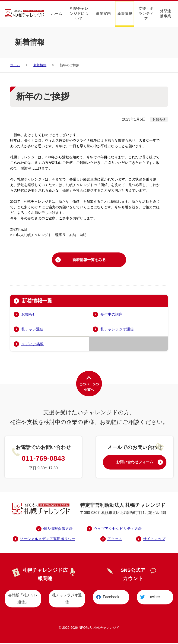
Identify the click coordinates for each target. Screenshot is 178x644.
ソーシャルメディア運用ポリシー (48, 540)
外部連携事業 (165, 13)
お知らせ (29, 315)
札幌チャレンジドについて (79, 13)
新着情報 (125, 13)
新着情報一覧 (38, 302)
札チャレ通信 (32, 330)
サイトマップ (154, 540)
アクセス (115, 540)
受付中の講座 (111, 315)
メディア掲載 (32, 345)
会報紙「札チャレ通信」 (23, 599)
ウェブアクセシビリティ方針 (118, 530)
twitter (155, 599)
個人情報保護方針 (58, 530)
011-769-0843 (43, 459)
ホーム (57, 13)
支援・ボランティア (146, 13)
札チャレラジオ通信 (117, 330)
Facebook (111, 599)
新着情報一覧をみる (89, 260)
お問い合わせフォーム (135, 464)
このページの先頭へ (89, 388)
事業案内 (103, 13)
